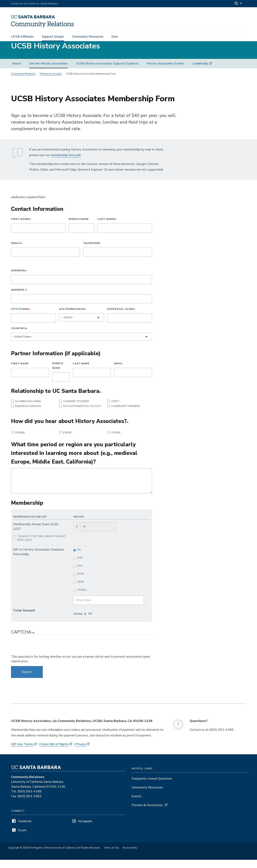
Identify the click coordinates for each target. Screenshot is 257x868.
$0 (77, 558)
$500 (79, 590)
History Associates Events (166, 72)
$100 (79, 582)
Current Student (74, 409)
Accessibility (130, 856)
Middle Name (79, 227)
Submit (27, 680)
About (17, 72)
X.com (22, 838)
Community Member (124, 414)
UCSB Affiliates (22, 37)
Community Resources (88, 37)
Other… (115, 441)
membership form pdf (66, 163)
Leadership (200, 72)
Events (137, 805)
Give (115, 37)
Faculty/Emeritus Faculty (80, 414)
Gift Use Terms (22, 752)
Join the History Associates (48, 72)
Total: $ (80, 622)
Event (65, 441)
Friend (18, 441)
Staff (113, 409)
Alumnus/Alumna (26, 409)
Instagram (85, 829)
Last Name (106, 227)
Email (15, 251)
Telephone (92, 251)
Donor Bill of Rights (54, 752)
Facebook (25, 829)
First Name (20, 227)
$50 (78, 574)
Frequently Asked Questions (152, 787)
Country (18, 337)
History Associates (51, 82)
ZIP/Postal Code (120, 317)
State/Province (71, 317)
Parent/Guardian (26, 414)
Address (18, 279)
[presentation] (42, 655)
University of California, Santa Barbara (35, 4)
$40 (78, 566)
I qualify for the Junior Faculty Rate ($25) (40, 546)
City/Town (19, 317)
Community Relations (23, 82)
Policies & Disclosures (147, 813)
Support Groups (53, 37)
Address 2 (19, 298)
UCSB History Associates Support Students (107, 72)
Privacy (81, 752)
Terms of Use (111, 856)
